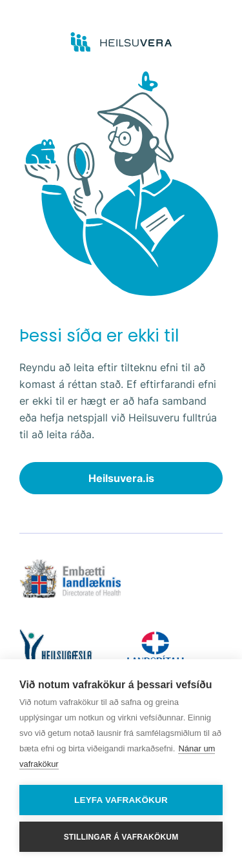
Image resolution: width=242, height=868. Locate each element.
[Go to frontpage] (121, 43)
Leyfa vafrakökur (121, 800)
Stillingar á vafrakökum (121, 837)
